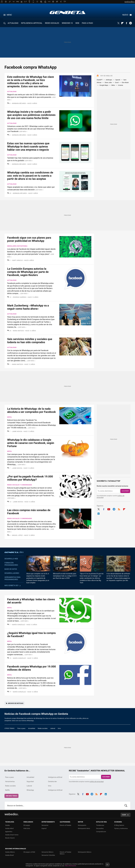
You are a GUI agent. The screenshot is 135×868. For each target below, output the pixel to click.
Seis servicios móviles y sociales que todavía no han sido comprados (30, 341)
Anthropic (109, 80)
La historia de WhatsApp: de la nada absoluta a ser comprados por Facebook (31, 410)
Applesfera (9, 832)
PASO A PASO (87, 23)
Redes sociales (43, 728)
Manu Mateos (18, 331)
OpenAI (118, 80)
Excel (117, 82)
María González (19, 625)
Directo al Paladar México (66, 853)
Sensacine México (47, 852)
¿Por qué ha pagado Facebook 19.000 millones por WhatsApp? (30, 478)
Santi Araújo (17, 260)
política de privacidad (97, 782)
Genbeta (67, 12)
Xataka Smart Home (12, 835)
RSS (119, 509)
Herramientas (10, 782)
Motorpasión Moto (84, 828)
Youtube (109, 509)
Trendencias (100, 825)
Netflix (7, 790)
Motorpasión (82, 825)
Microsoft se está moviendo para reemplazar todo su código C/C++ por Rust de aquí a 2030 (65, 576)
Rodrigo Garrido (20, 297)
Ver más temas (11, 796)
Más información (71, 866)
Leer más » (23, 131)
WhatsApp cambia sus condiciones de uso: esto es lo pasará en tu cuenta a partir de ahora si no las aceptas (30, 176)
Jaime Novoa (17, 431)
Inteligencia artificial (55, 777)
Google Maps (104, 85)
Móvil (10, 417)
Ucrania (120, 85)
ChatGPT (100, 80)
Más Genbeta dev (11, 585)
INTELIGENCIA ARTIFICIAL (32, 23)
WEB (77, 23)
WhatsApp (30, 790)
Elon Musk (125, 82)
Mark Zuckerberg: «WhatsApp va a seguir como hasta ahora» (28, 307)
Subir (124, 815)
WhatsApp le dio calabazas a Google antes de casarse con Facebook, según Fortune (31, 443)
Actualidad (12, 92)
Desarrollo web (11, 559)
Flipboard (122, 23)
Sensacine (45, 825)
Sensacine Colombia (48, 855)
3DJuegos (27, 825)
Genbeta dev (14, 552)
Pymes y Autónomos (121, 828)
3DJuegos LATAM (29, 852)
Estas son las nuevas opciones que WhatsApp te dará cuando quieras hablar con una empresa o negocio (28, 147)
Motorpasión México (85, 852)
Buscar (126, 806)
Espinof (44, 828)
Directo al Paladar (66, 825)
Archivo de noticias (16, 703)
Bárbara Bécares (19, 103)
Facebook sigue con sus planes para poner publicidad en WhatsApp (29, 239)
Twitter (118, 23)
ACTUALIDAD (13, 23)
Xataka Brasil (9, 855)
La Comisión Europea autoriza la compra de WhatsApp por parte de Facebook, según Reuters (28, 272)
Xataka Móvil (9, 828)
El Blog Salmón (119, 825)
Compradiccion (101, 832)
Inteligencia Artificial (55, 790)
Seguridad (30, 782)
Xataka (7, 825)
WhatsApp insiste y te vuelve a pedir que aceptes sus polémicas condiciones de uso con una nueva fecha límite (31, 115)
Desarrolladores (12, 573)
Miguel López (17, 535)
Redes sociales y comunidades (20, 485)
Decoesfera (100, 828)
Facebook (126, 23)
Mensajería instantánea (17, 246)
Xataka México (10, 852)
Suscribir (125, 491)
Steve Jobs (108, 82)
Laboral (53, 728)
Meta (113, 85)
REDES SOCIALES (52, 23)
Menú (9, 15)
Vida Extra (27, 828)
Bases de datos (11, 569)
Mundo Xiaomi (10, 838)
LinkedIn (99, 513)
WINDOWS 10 (67, 23)
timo (59, 728)
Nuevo (125, 15)
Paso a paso (21, 728)
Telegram (130, 23)
